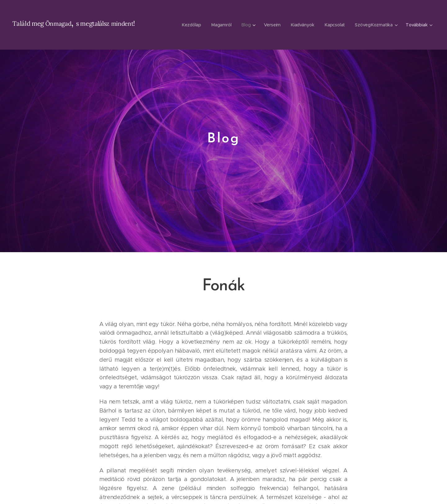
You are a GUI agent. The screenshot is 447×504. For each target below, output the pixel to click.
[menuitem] (192, 25)
